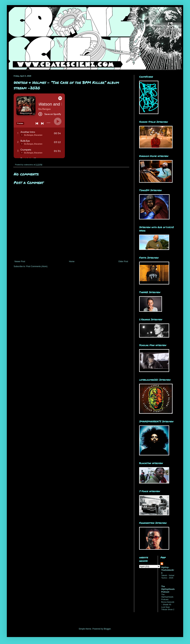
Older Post (123, 261)
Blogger (107, 629)
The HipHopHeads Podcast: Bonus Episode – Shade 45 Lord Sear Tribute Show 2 (168, 602)
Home (72, 261)
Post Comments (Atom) (37, 266)
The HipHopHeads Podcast (168, 589)
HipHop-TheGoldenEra (168, 570)
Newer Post (20, 261)
